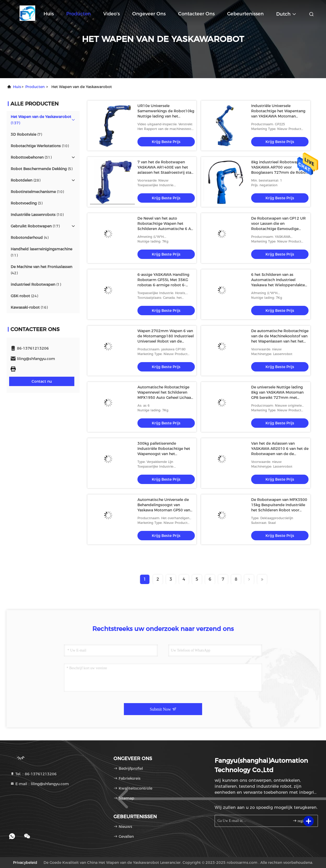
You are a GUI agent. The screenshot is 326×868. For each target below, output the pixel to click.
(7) (26, 134)
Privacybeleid (25, 863)
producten (35, 87)
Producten (79, 14)
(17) (35, 226)
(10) (40, 146)
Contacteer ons (196, 14)
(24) (24, 296)
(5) (42, 169)
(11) (41, 252)
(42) (41, 270)
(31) (31, 157)
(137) (41, 120)
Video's (111, 14)
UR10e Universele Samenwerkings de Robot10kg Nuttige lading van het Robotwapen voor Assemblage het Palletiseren (166, 116)
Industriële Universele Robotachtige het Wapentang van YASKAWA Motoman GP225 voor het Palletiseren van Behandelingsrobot (278, 116)
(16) (29, 307)
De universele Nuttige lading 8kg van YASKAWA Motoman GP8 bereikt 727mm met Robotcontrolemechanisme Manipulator (277, 398)
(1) (36, 284)
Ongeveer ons (149, 14)
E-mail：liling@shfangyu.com (40, 784)
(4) (30, 238)
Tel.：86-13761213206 (33, 774)
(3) (27, 203)
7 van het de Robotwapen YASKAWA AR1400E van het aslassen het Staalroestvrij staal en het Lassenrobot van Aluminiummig (166, 172)
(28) (26, 180)
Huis (49, 14)
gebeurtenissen (245, 14)
